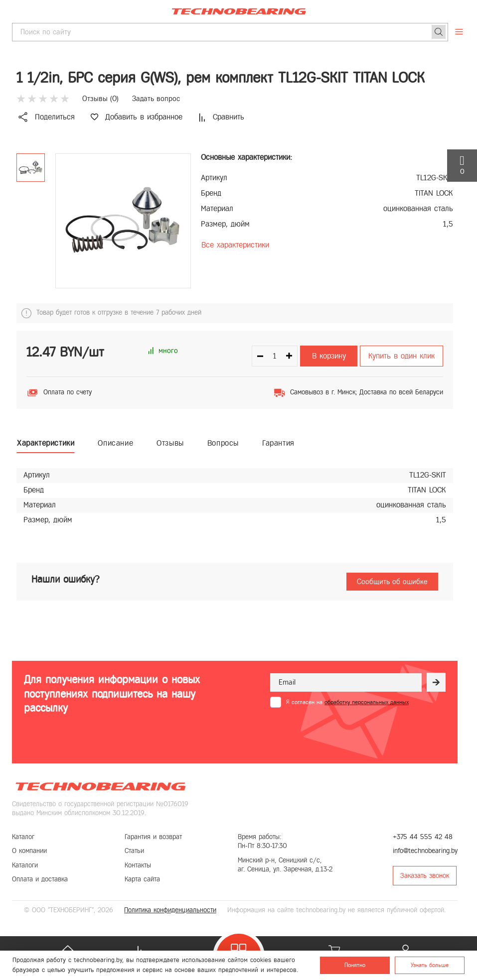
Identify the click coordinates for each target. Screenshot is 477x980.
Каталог (23, 837)
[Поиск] (439, 32)
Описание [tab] (115, 443)
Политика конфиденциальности (170, 910)
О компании (29, 851)
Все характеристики (235, 245)
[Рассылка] (436, 682)
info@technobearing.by (425, 851)
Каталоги (25, 865)
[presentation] (346, 732)
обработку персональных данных (367, 702)
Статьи (134, 851)
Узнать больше (430, 965)
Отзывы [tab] (170, 443)
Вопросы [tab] (223, 443)
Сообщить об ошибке (392, 582)
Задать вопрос (156, 99)
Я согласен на (347, 702)
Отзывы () (100, 99)
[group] (123, 221)
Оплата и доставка (40, 879)
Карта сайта (142, 879)
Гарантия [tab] (278, 443)
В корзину (329, 356)
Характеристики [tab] (46, 443)
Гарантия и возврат (153, 837)
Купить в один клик (401, 356)
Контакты (138, 865)
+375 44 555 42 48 (423, 837)
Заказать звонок (425, 876)
